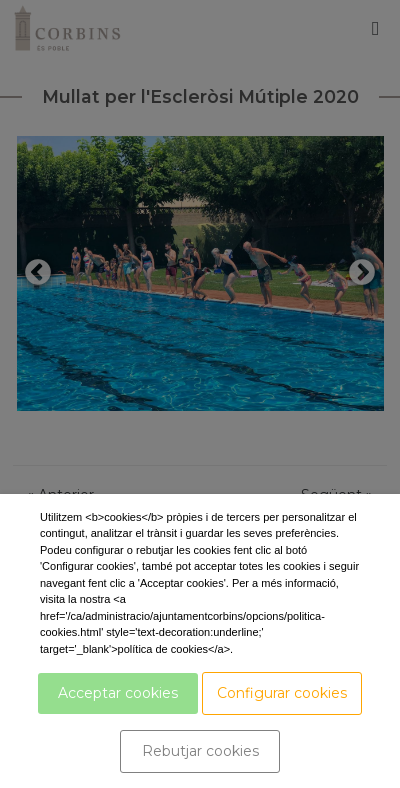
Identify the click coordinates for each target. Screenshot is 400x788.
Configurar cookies (282, 693)
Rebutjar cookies (200, 751)
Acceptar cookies (118, 693)
